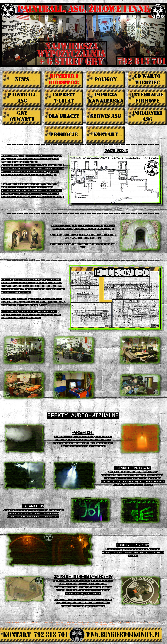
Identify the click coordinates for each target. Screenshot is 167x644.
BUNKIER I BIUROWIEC (21, 622)
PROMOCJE (84, 625)
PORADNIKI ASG (70, 625)
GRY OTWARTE (142, 622)
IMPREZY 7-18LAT (84, 622)
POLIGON (36, 622)
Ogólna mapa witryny (107, 625)
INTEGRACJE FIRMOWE (125, 622)
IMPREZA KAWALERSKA (103, 622)
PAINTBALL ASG (68, 622)
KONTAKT (94, 625)
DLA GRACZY (156, 622)
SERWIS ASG (57, 625)
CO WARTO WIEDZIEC (51, 622)
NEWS (7, 622)
